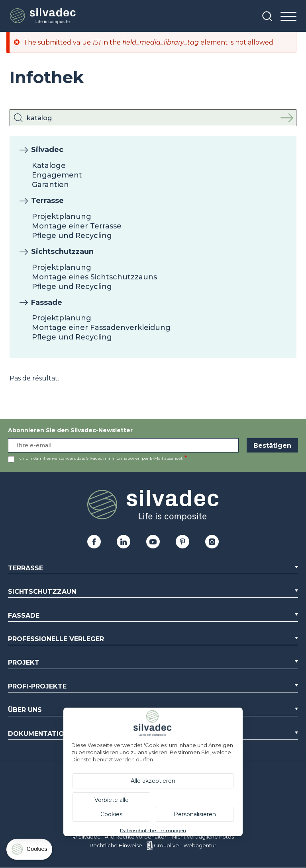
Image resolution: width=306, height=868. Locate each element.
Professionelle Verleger (56, 639)
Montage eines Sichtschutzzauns (94, 277)
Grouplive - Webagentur (185, 845)
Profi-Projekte (37, 686)
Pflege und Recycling (72, 236)
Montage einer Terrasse (77, 226)
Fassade (47, 302)
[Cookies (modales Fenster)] (30, 851)
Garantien (50, 185)
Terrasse (47, 201)
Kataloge (49, 166)
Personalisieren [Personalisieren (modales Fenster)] (195, 814)
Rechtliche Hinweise (116, 845)
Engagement (57, 175)
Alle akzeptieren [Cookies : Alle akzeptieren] (153, 781)
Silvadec (47, 150)
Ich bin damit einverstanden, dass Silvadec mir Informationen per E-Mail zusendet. (101, 458)
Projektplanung (62, 217)
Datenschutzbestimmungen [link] (153, 830)
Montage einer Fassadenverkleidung (101, 328)
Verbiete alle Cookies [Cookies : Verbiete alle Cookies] (112, 807)
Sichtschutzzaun (62, 252)
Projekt (24, 662)
